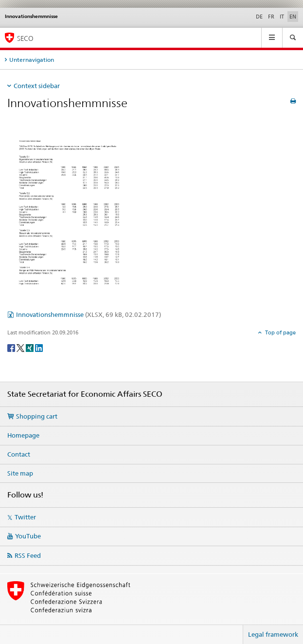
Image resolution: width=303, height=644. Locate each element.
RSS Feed (28, 555)
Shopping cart (37, 416)
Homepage (23, 435)
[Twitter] (21, 347)
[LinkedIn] (39, 347)
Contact (19, 454)
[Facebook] (12, 347)
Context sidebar (37, 86)
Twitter (25, 517)
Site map (20, 473)
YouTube (28, 536)
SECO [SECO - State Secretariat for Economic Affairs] (25, 38)
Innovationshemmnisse (89, 314)
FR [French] (271, 17)
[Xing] (30, 347)
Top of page (280, 332)
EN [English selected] (293, 17)
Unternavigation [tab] (32, 60)
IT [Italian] (282, 17)
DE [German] (259, 17)
